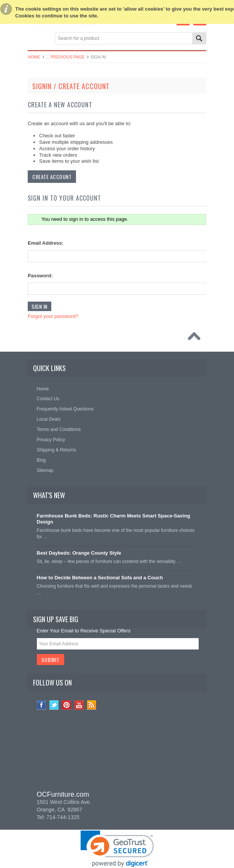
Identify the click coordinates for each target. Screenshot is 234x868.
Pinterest (67, 705)
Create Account (52, 177)
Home (34, 57)
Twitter (54, 705)
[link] (117, 755)
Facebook (42, 705)
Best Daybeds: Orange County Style (79, 553)
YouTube (79, 705)
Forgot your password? (53, 316)
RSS (92, 705)
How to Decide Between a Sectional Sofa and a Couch (100, 578)
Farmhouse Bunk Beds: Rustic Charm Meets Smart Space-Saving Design (114, 519)
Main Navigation (34, 39)
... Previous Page (65, 57)
